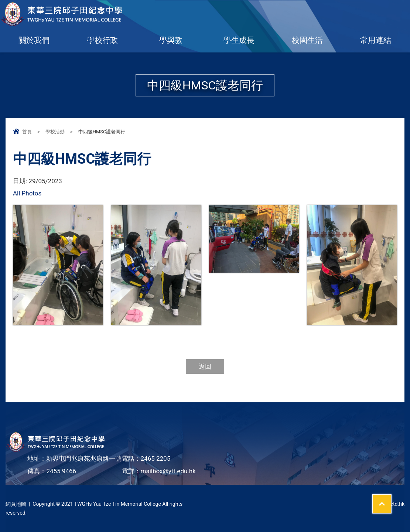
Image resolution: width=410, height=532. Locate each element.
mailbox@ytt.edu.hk (168, 471)
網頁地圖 (16, 504)
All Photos (27, 193)
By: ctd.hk (393, 504)
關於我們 (34, 40)
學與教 (171, 40)
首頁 (27, 132)
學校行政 (102, 40)
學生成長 (239, 40)
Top (391, 499)
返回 (205, 366)
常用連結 (376, 40)
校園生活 (307, 40)
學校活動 (55, 132)
